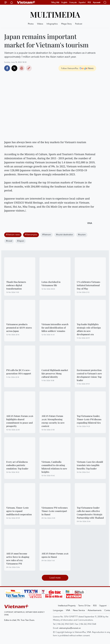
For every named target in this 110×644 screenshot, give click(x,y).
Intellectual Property (67, 605)
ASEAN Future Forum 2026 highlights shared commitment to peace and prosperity (20, 421)
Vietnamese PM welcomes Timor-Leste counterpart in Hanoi (55, 511)
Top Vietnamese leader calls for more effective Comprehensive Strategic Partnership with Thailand (90, 513)
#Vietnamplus (31, 234)
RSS (95, 605)
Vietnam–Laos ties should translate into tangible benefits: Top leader (90, 465)
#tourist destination (64, 234)
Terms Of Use (84, 605)
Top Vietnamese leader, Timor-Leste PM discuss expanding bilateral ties (89, 419)
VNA (68, 610)
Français (73, 2)
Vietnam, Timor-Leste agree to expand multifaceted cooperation (19, 511)
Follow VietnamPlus (70, 68)
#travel (9, 241)
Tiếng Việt (55, 2)
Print (22, 68)
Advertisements (95, 610)
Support (103, 605)
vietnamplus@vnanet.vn (70, 628)
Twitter (14, 68)
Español (82, 2)
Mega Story (66, 24)
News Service (79, 610)
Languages (58, 610)
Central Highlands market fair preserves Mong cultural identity (55, 373)
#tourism (82, 234)
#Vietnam (47, 234)
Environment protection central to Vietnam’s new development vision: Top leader (89, 375)
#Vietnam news (13, 234)
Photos (31, 24)
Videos (40, 24)
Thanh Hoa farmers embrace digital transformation (16, 285)
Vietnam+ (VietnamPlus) (26, 2)
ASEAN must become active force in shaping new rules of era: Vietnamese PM (18, 559)
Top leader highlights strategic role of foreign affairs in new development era (89, 329)
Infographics (52, 24)
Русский (97, 2)
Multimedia (55, 14)
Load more (55, 578)
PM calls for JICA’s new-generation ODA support (19, 372)
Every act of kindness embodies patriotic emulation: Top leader (17, 465)
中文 (89, 2)
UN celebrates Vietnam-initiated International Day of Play (89, 285)
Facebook (7, 68)
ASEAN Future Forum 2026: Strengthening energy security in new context (53, 421)
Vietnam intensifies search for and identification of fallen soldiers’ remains (55, 328)
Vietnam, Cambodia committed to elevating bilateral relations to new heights (54, 467)
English (64, 2)
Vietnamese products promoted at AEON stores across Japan (19, 328)
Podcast (79, 24)
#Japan (21, 241)
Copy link (29, 68)
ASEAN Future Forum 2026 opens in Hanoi (55, 555)
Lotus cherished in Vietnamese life (51, 284)
